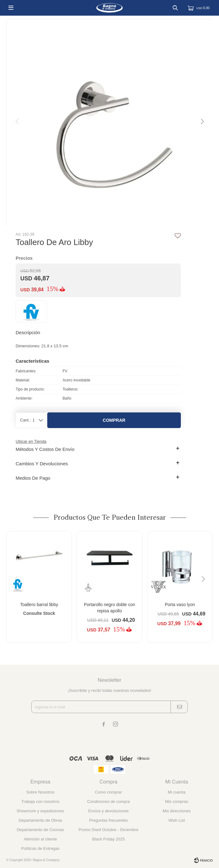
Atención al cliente (40, 839)
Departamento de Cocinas (40, 830)
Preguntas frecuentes (109, 820)
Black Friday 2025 (109, 839)
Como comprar (109, 792)
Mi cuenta (176, 792)
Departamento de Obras (40, 820)
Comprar (114, 420)
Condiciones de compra (108, 802)
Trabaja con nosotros (40, 802)
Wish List (177, 820)
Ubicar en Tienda (31, 441)
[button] (202, 122)
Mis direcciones (177, 811)
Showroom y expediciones (40, 811)
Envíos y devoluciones (108, 811)
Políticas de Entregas (40, 848)
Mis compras (177, 802)
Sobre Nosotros (40, 792)
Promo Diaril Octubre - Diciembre (108, 830)
